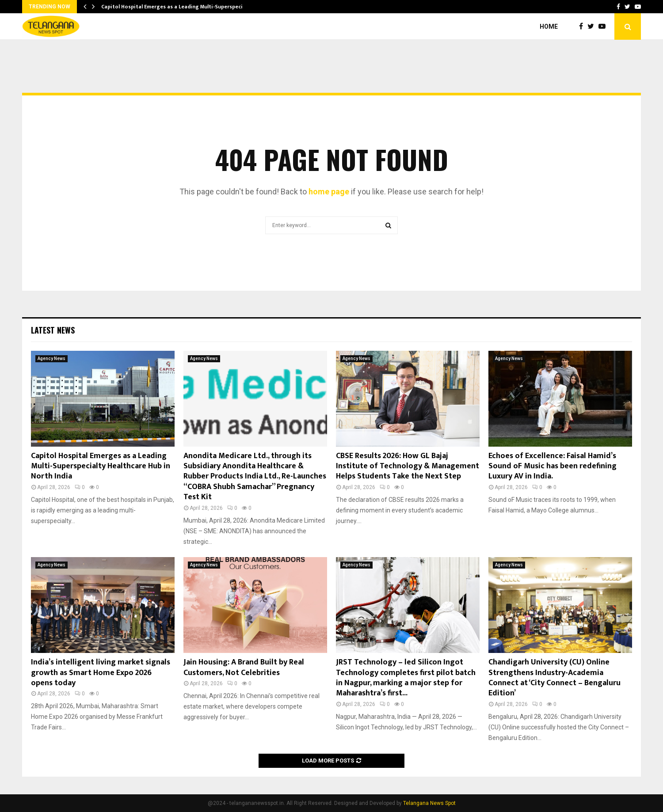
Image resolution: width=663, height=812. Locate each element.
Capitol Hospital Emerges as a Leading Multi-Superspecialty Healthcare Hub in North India (101, 466)
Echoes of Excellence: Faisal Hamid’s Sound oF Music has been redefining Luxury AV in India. (552, 466)
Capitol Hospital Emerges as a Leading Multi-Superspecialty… (179, 7)
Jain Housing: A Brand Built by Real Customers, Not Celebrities (244, 667)
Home (549, 27)
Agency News (51, 359)
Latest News (53, 330)
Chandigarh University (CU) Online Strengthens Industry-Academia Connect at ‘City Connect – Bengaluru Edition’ (554, 678)
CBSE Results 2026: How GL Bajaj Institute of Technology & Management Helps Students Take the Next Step (408, 466)
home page (329, 192)
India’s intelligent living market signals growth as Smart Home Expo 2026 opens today (101, 673)
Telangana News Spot (429, 803)
